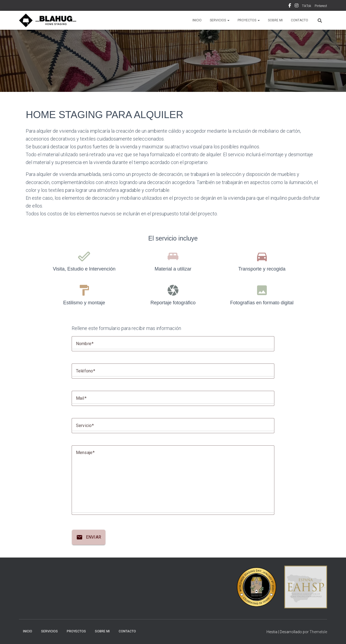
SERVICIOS (220, 20)
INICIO (197, 20)
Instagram (297, 6)
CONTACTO (300, 20)
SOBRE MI (275, 20)
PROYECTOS (249, 20)
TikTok (307, 6)
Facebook (290, 6)
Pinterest (321, 6)
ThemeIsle (318, 632)
